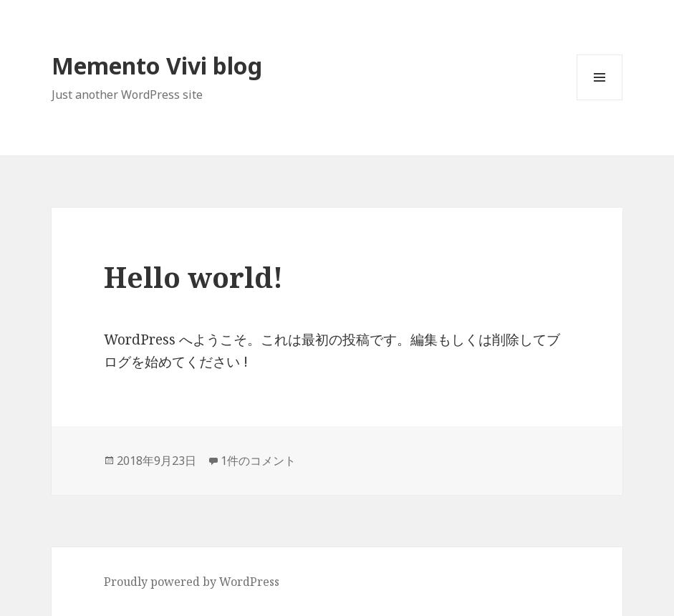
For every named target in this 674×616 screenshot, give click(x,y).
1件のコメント (258, 461)
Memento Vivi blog (157, 66)
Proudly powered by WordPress (192, 582)
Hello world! (193, 277)
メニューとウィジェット (600, 100)
